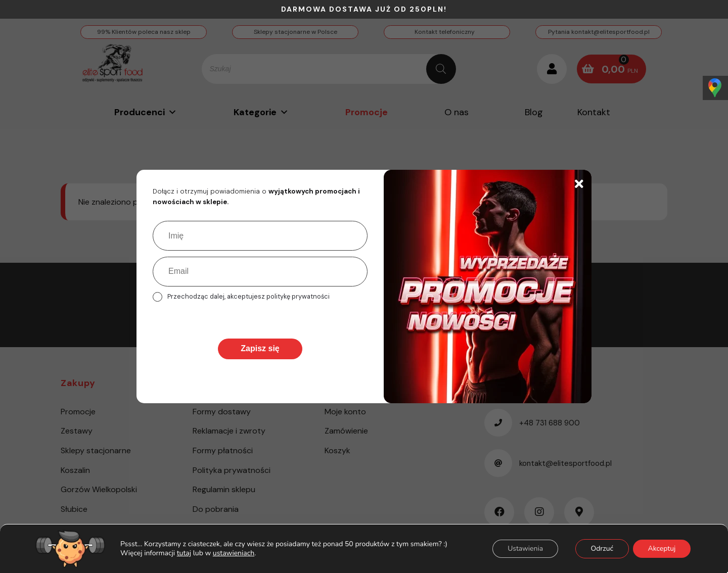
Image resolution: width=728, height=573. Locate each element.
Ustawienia (524, 548)
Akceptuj (662, 548)
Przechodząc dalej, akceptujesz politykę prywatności (248, 296)
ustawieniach (233, 553)
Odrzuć (601, 548)
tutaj (184, 553)
